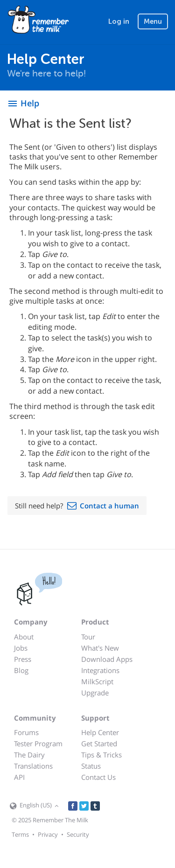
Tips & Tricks (101, 755)
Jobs (21, 648)
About (24, 637)
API (19, 777)
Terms (20, 834)
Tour (88, 637)
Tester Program (38, 743)
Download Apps (107, 659)
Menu (153, 21)
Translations (33, 766)
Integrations (100, 670)
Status (91, 766)
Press (23, 659)
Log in (119, 21)
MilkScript (97, 681)
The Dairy (29, 755)
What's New (100, 648)
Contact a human (109, 506)
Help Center (100, 732)
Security (78, 834)
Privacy (48, 834)
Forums (26, 732)
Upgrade (95, 693)
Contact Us (98, 777)
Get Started (99, 743)
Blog (21, 670)
